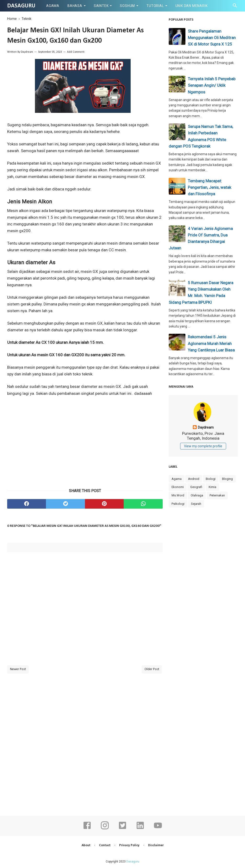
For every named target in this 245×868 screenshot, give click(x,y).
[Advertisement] (85, 448)
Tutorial (155, 6)
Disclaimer (156, 845)
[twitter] (65, 504)
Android (194, 479)
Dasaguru (21, 6)
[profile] (203, 421)
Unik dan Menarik (192, 6)
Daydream (27, 52)
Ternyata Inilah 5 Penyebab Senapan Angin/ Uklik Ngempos (212, 85)
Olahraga (197, 495)
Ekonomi (178, 487)
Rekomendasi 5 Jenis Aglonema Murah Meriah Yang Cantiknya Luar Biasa (211, 343)
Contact (105, 845)
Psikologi (178, 504)
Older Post (152, 669)
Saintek (101, 6)
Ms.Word (178, 495)
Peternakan (217, 495)
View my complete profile (203, 446)
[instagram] (105, 829)
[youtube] (158, 829)
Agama (53, 6)
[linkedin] (140, 829)
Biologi (211, 479)
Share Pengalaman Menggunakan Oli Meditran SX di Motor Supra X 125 (212, 38)
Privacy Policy (129, 845)
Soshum (127, 6)
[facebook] (27, 504)
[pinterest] (104, 504)
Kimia (212, 487)
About (86, 845)
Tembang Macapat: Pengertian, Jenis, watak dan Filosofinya (209, 187)
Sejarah (196, 504)
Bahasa (75, 6)
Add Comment (76, 52)
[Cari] (235, 7)
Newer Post (18, 669)
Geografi (196, 487)
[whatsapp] (143, 504)
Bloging (227, 479)
